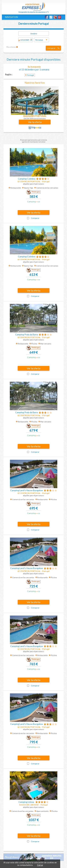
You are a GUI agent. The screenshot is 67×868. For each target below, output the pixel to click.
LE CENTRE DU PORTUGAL (29, 181)
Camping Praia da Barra (27, 334)
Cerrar (40, 865)
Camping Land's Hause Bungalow (27, 490)
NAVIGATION (11, 17)
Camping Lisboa (27, 802)
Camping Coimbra (27, 179)
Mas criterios (11, 47)
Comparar (51, 48)
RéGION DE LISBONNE (29, 805)
